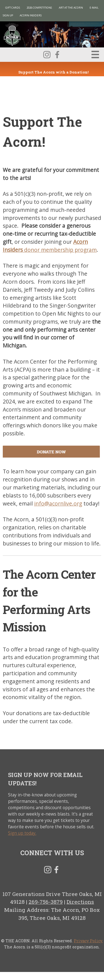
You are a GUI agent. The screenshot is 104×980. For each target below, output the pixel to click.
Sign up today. (22, 833)
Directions (80, 902)
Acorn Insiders (31, 15)
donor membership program (50, 246)
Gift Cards (13, 8)
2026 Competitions (39, 8)
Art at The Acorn (71, 8)
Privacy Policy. (88, 941)
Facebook (57, 55)
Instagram (47, 55)
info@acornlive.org (58, 503)
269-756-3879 (46, 902)
